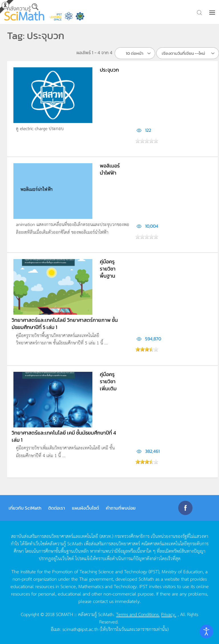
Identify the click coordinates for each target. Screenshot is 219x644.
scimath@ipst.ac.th (80, 629)
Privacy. (169, 614)
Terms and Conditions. (138, 614)
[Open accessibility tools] (206, 631)
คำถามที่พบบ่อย (121, 508)
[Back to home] (24, 12)
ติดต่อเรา (57, 508)
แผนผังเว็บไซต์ (85, 508)
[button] (213, 13)
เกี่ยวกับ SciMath (25, 508)
